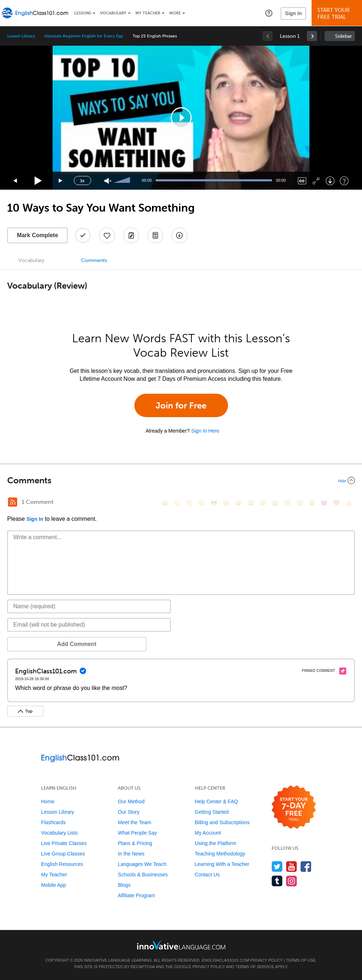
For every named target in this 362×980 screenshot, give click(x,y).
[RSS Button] (13, 502)
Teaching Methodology (220, 854)
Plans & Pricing (135, 843)
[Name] (89, 606)
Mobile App (53, 885)
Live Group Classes (63, 854)
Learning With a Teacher (222, 864)
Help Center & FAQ (216, 801)
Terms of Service (255, 967)
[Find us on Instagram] (292, 881)
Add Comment (45, 644)
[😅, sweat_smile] (251, 503)
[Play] (38, 181)
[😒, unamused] (202, 503)
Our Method (131, 801)
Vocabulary (113, 13)
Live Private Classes (64, 843)
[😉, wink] (263, 503)
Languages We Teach (142, 864)
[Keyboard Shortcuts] (344, 181)
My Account (208, 833)
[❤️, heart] (336, 503)
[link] (312, 36)
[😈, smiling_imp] (324, 503)
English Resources (62, 864)
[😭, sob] (275, 503)
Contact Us (207, 875)
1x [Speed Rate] (82, 181)
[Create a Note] (131, 235)
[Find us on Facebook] (306, 866)
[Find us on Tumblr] (277, 881)
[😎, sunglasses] (214, 503)
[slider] (123, 181)
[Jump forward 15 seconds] (61, 181)
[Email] (89, 625)
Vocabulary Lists (59, 833)
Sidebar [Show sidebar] (343, 36)
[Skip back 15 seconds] (15, 181)
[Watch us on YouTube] (292, 866)
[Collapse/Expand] (181, 480)
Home (48, 801)
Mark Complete (38, 235)
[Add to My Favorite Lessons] (107, 235)
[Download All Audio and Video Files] (179, 235)
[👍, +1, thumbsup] (349, 503)
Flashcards (53, 822)
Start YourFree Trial (338, 13)
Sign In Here (205, 431)
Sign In (293, 13)
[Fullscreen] (316, 181)
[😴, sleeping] (300, 503)
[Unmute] (108, 181)
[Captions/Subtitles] (302, 181)
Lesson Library (21, 36)
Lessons (83, 13)
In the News (131, 854)
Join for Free (181, 405)
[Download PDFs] (155, 235)
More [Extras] (175, 13)
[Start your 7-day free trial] (294, 807)
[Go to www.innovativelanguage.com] (181, 945)
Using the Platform (216, 843)
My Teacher (148, 13)
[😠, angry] (226, 503)
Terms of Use (301, 960)
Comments (94, 260)
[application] (181, 118)
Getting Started (212, 812)
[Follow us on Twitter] (277, 866)
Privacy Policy (266, 960)
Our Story (129, 812)
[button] (269, 13)
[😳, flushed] (177, 503)
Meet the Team (134, 822)
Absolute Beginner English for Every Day (84, 36)
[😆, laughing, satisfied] (238, 503)
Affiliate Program (136, 895)
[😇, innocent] (287, 503)
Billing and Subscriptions (222, 822)
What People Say (137, 833)
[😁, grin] (189, 503)
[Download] (330, 181)
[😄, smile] (165, 503)
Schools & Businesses (143, 875)
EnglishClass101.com (225, 960)
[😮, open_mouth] (312, 503)
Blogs (124, 885)
